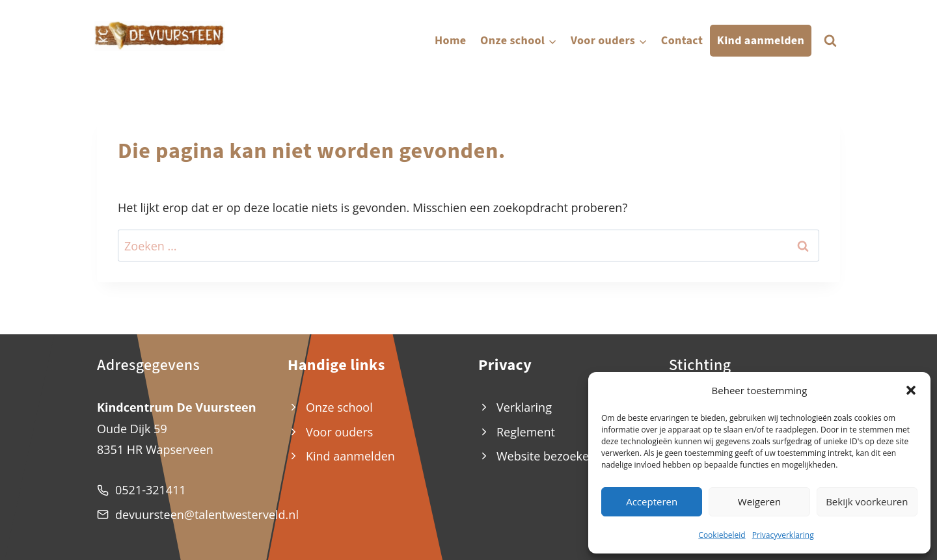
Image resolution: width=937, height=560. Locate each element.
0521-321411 (151, 490)
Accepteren (652, 501)
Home (450, 41)
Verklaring (524, 407)
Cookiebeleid (722, 535)
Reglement (526, 432)
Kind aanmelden (761, 41)
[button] (911, 390)
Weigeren (759, 501)
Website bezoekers (548, 456)
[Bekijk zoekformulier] (830, 41)
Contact (682, 41)
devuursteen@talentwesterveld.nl (207, 514)
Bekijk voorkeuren (867, 501)
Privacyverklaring (783, 535)
